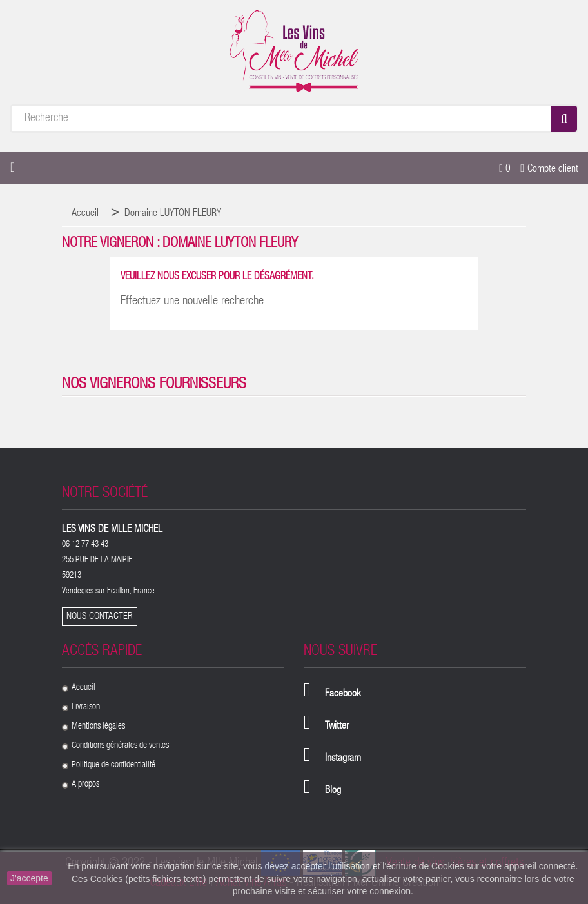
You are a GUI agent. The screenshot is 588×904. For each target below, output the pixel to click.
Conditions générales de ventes (120, 746)
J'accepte (29, 878)
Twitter (337, 727)
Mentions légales (98, 727)
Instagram (343, 759)
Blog (333, 791)
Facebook (343, 694)
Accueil (83, 688)
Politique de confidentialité (113, 765)
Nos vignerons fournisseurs (154, 385)
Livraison (86, 707)
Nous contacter (100, 617)
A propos (85, 785)
